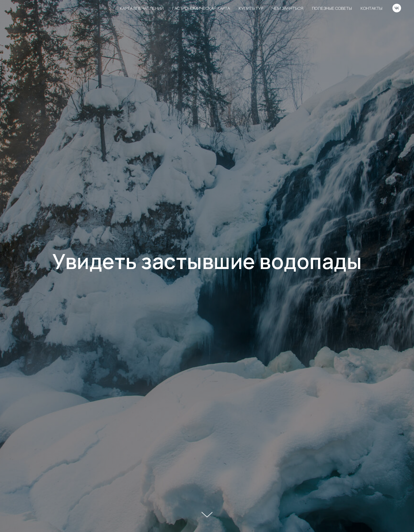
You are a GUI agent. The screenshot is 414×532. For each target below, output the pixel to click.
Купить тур (251, 8)
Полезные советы (332, 8)
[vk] (397, 8)
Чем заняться (287, 8)
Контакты (371, 8)
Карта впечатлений (142, 8)
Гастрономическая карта (201, 8)
